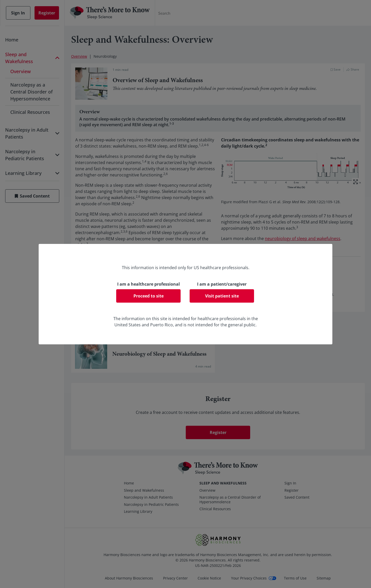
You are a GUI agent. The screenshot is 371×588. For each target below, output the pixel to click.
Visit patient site (222, 296)
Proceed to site (149, 296)
